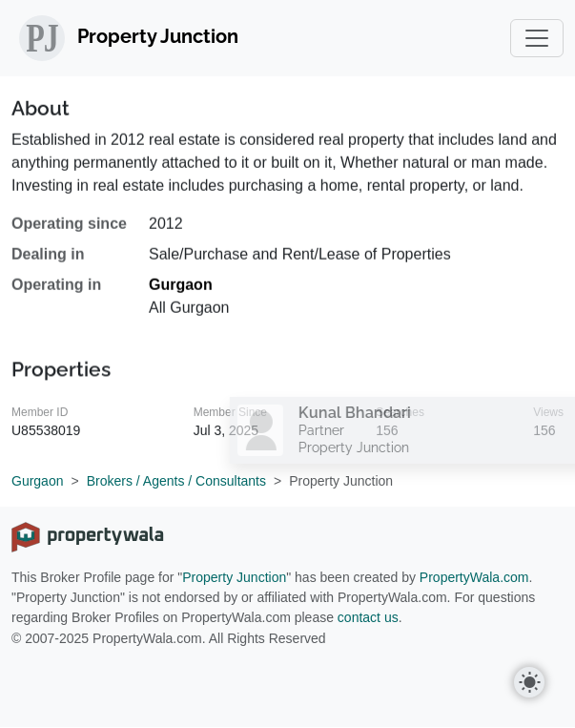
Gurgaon (181, 291)
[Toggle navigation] (537, 38)
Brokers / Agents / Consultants (176, 481)
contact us (368, 617)
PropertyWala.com (474, 577)
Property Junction (234, 577)
